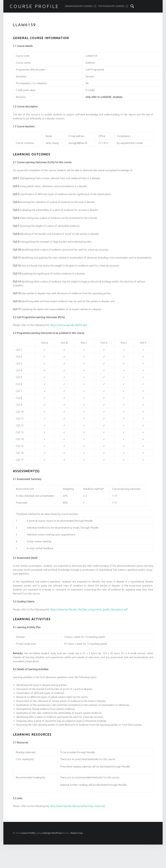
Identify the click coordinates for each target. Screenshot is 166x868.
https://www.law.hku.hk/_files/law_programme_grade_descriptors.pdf (89, 609)
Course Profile (34, 6)
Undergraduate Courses (80, 6)
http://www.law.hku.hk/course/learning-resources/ (78, 806)
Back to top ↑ (77, 833)
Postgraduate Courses (113, 6)
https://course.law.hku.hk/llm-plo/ (69, 325)
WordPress (57, 833)
